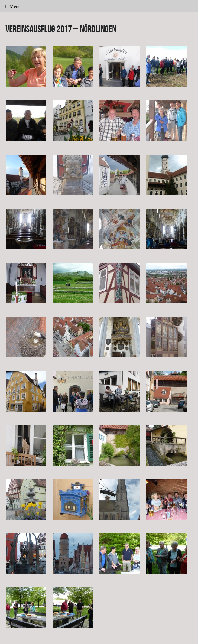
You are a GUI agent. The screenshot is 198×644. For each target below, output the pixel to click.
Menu (13, 6)
